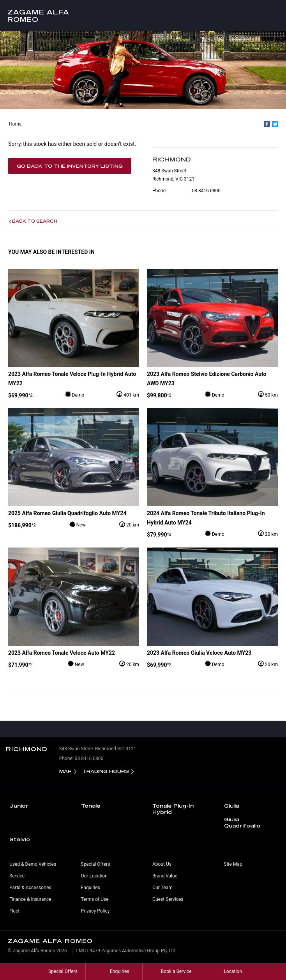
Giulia (232, 806)
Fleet (14, 911)
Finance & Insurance (30, 899)
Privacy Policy (95, 911)
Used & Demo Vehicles (33, 864)
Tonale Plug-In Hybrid (173, 809)
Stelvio (20, 839)
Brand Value (165, 876)
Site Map (233, 864)
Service (17, 876)
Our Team (162, 888)
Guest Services (168, 899)
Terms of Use (95, 899)
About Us (162, 864)
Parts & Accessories (30, 888)
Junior (19, 806)
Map (65, 771)
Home (15, 124)
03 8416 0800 (206, 191)
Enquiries (91, 888)
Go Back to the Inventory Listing (70, 166)
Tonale (91, 806)
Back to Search (35, 221)
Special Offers (96, 864)
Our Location (94, 876)
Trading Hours (106, 771)
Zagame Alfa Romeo (38, 16)
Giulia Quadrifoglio (242, 822)
